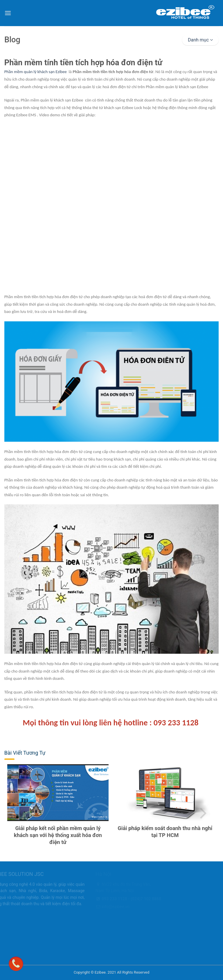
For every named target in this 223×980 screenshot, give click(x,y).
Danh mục (200, 40)
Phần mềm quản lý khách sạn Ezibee (36, 72)
